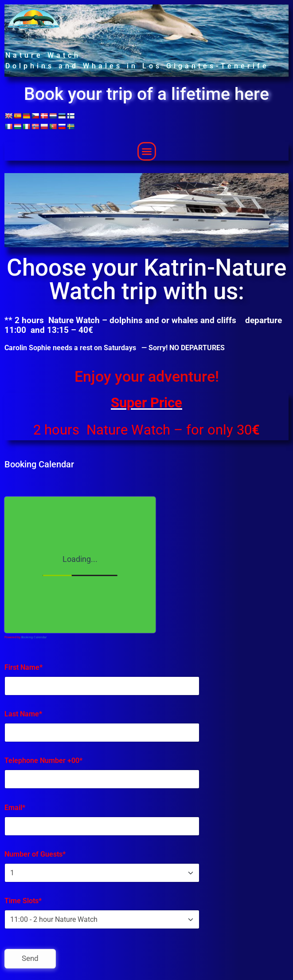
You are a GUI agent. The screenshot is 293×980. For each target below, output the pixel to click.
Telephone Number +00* (43, 761)
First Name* (23, 667)
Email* (15, 808)
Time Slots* (23, 901)
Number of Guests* (35, 854)
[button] (147, 151)
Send (30, 958)
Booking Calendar (34, 637)
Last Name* (23, 714)
